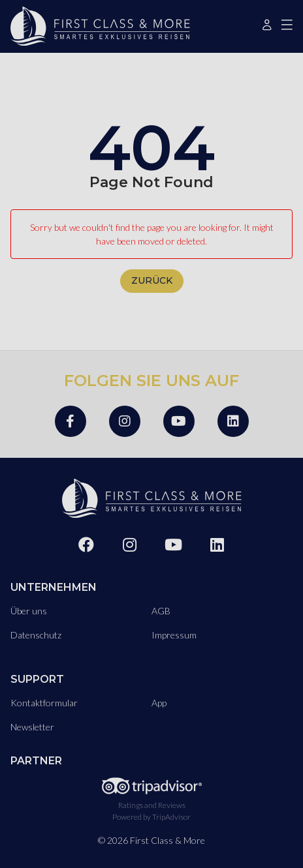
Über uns (29, 611)
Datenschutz (36, 635)
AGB (161, 611)
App (159, 703)
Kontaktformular (44, 703)
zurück (152, 280)
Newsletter (32, 727)
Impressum (174, 635)
